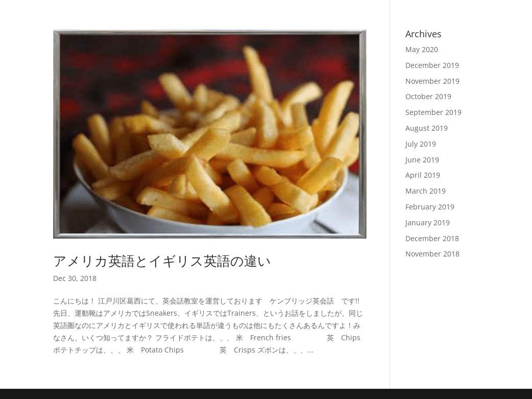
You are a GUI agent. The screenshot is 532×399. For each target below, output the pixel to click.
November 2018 (432, 254)
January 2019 (428, 222)
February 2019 (430, 207)
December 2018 (432, 238)
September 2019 (433, 112)
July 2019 (421, 144)
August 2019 (427, 128)
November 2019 (432, 81)
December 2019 (432, 65)
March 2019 (426, 191)
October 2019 (428, 96)
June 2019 (422, 160)
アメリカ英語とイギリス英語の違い (162, 261)
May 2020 (422, 49)
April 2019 (423, 175)
